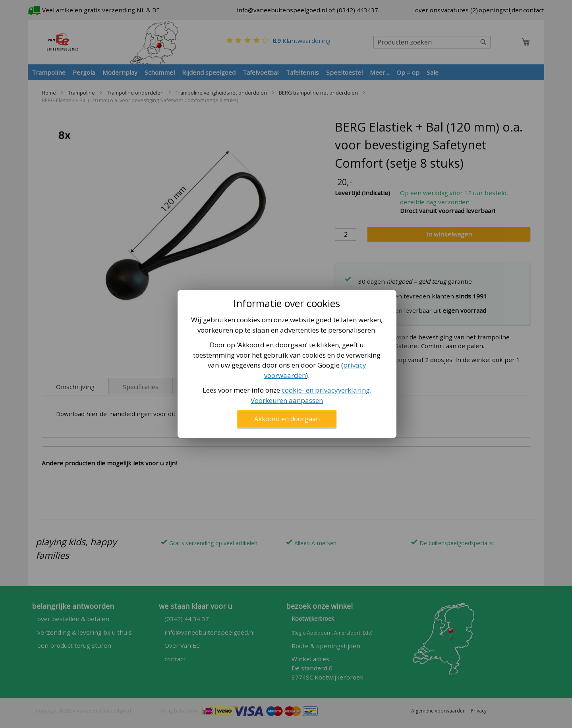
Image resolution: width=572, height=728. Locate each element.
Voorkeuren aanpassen (287, 400)
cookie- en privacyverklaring (326, 390)
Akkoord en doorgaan (287, 419)
